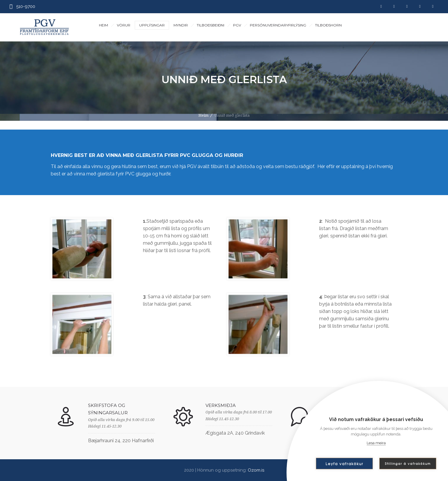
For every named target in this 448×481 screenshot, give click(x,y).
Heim (103, 25)
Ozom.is (256, 470)
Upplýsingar (152, 25)
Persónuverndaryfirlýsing (278, 25)
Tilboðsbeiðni (210, 25)
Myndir (181, 25)
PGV (237, 25)
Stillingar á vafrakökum (408, 464)
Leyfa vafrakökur (345, 464)
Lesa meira (376, 443)
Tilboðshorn (328, 25)
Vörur (124, 25)
